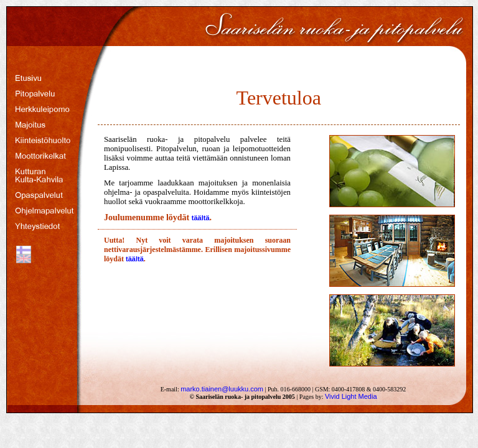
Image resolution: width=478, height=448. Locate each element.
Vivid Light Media (351, 396)
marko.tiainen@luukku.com (222, 389)
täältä (201, 218)
